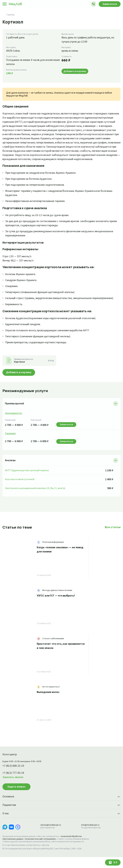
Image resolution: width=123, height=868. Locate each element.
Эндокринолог (14, 422)
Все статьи (113, 535)
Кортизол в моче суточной (20, 488)
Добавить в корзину (20, 381)
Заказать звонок (14, 786)
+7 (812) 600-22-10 (14, 774)
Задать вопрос (16, 795)
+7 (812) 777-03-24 (14, 781)
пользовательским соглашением (43, 847)
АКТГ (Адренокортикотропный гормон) (27, 479)
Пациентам (61, 813)
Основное (61, 805)
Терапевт (11, 442)
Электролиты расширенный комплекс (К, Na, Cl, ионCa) (37, 496)
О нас (61, 822)
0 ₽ (115, 862)
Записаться (109, 4)
